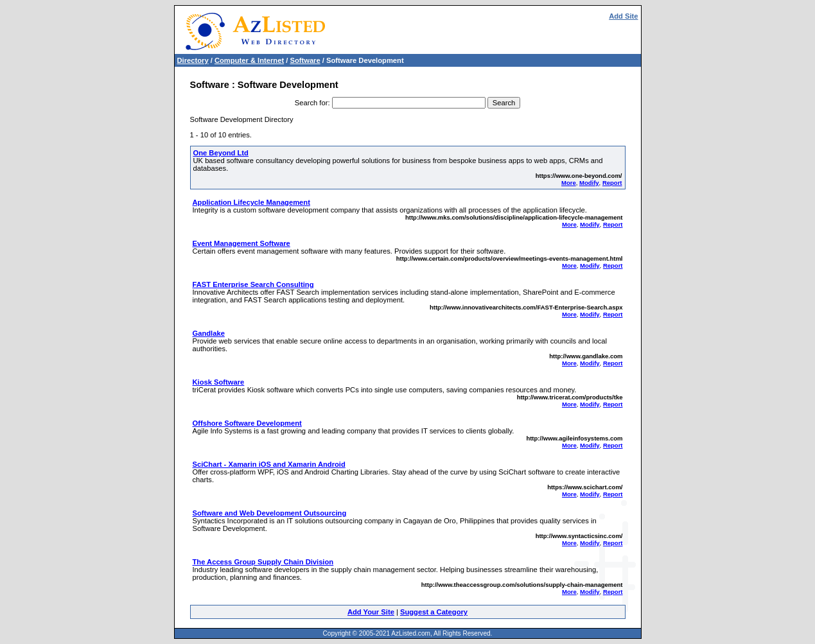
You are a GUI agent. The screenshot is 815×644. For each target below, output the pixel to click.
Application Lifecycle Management (251, 202)
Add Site (623, 16)
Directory (193, 60)
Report (612, 183)
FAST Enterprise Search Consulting (253, 284)
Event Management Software (241, 243)
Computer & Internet (249, 60)
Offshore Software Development (247, 423)
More (569, 183)
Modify (589, 183)
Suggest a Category (434, 612)
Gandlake (209, 333)
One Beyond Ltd (221, 153)
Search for (311, 103)
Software (305, 60)
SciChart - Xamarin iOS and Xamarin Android (269, 464)
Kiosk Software (219, 382)
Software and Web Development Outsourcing (270, 513)
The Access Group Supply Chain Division (263, 562)
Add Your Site (371, 612)
